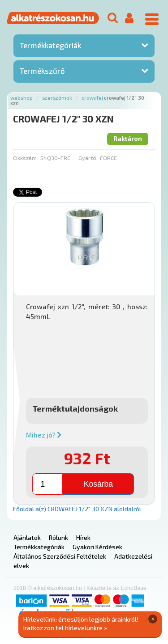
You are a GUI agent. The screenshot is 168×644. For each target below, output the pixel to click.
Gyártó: (88, 158)
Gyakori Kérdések (97, 547)
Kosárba (98, 484)
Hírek (83, 537)
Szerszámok (57, 98)
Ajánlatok (27, 537)
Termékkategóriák (50, 45)
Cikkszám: (26, 158)
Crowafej (92, 98)
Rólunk (58, 537)
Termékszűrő (42, 71)
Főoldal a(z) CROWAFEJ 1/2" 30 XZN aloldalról (77, 509)
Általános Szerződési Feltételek (60, 556)
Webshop (22, 98)
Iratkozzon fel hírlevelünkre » (65, 628)
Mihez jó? (44, 435)
